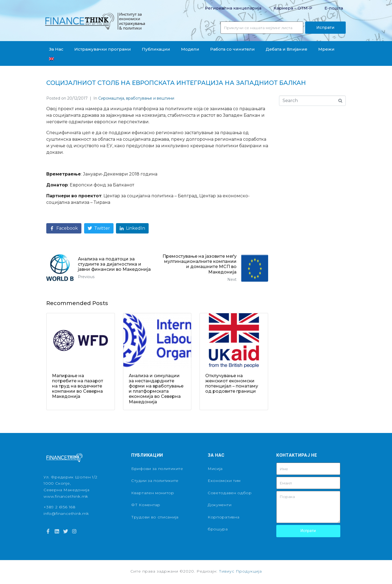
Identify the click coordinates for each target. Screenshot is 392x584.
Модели (190, 49)
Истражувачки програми (103, 49)
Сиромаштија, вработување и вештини (136, 98)
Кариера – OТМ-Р (293, 8)
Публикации (156, 49)
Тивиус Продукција (240, 571)
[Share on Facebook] (64, 228)
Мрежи (326, 49)
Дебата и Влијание (287, 49)
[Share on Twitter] (99, 228)
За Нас (56, 49)
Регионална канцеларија (233, 8)
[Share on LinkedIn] (132, 228)
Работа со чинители (232, 49)
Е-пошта (334, 8)
